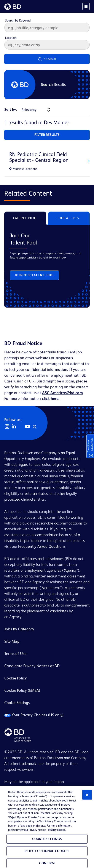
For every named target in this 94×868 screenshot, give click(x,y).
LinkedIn (14, 427)
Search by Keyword (18, 20)
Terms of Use (15, 654)
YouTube (28, 427)
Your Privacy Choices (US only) (34, 715)
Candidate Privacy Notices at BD (32, 666)
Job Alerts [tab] (69, 218)
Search (50, 59)
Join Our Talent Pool (34, 275)
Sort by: (11, 109)
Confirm (47, 863)
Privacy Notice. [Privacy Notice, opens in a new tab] (57, 830)
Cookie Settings (17, 703)
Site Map (12, 641)
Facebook (21, 427)
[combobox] (47, 45)
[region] (47, 827)
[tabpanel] (47, 263)
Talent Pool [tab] (25, 218)
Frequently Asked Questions (42, 546)
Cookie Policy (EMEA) (22, 690)
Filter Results (47, 135)
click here (50, 398)
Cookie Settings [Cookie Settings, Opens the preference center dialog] (47, 839)
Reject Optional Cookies (47, 851)
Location (11, 38)
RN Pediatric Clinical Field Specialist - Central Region (39, 157)
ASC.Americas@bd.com (62, 393)
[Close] (87, 795)
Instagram (7, 427)
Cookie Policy (16, 678)
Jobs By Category (19, 629)
